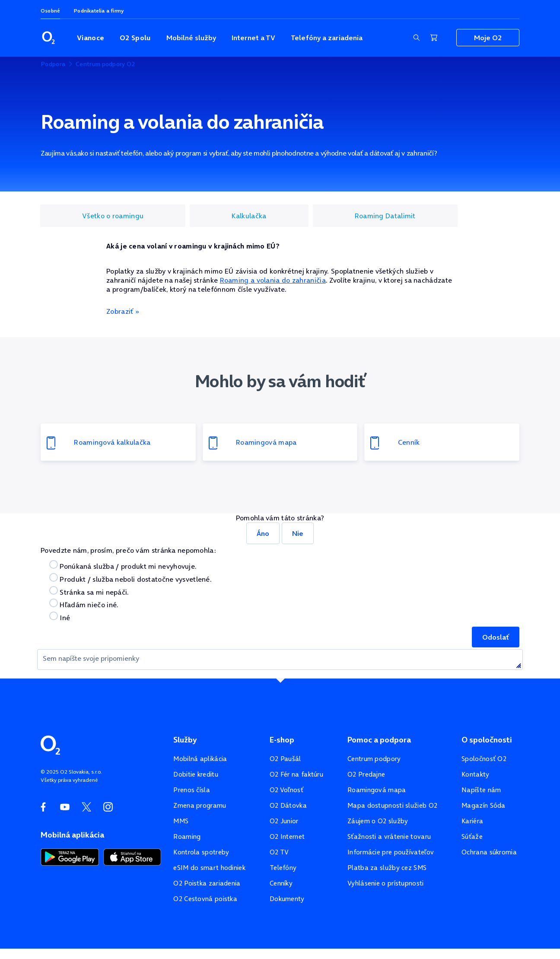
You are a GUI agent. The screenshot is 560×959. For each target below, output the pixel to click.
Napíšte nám (481, 790)
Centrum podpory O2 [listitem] (105, 64)
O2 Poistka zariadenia (207, 883)
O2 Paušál (285, 759)
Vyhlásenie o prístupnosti (386, 883)
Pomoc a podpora (379, 740)
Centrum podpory (374, 759)
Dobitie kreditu (196, 774)
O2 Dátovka (288, 805)
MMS (181, 821)
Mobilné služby (191, 38)
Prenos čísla (192, 790)
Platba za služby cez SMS (387, 868)
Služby (185, 740)
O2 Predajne (366, 774)
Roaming (187, 836)
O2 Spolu (135, 38)
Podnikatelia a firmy (99, 11)
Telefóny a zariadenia (327, 38)
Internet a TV (253, 38)
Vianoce (91, 38)
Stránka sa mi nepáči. (89, 591)
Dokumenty (287, 899)
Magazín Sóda (484, 805)
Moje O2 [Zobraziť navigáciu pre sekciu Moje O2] (488, 38)
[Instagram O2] (108, 807)
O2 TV (279, 852)
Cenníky (281, 883)
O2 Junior (284, 821)
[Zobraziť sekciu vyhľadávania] (417, 38)
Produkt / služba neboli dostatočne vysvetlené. (130, 578)
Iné (60, 617)
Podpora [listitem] (53, 64)
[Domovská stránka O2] (50, 744)
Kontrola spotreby (201, 852)
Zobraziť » (123, 311)
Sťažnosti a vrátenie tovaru (389, 836)
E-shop (282, 740)
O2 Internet (287, 836)
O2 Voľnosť (286, 790)
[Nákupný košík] (434, 38)
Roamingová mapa (377, 790)
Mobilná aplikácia (200, 759)
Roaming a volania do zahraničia (273, 280)
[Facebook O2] (43, 807)
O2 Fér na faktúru (296, 774)
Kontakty (475, 774)
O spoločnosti (487, 740)
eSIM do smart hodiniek (209, 868)
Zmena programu (200, 805)
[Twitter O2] (86, 807)
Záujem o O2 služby (378, 821)
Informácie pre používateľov (391, 852)
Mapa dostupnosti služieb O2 (392, 805)
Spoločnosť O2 (484, 759)
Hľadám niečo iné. (84, 604)
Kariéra (472, 821)
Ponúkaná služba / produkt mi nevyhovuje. (123, 566)
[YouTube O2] (65, 807)
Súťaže (472, 836)
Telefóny (283, 868)
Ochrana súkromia (489, 852)
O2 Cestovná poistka (205, 899)
